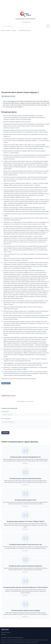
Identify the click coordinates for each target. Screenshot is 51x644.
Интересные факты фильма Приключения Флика (26, 479)
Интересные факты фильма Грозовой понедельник (26, 566)
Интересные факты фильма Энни (26, 500)
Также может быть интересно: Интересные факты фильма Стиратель (19, 379)
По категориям (26, 22)
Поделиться (6, 383)
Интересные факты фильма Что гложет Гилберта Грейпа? (26, 521)
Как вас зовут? (5, 412)
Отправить (5, 433)
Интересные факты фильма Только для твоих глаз (26, 544)
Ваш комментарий (6, 419)
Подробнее (26, 463)
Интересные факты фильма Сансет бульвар (26, 610)
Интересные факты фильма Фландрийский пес (25, 457)
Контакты (3, 634)
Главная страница (6, 30)
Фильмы (14, 30)
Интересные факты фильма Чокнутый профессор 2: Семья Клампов (25, 587)
